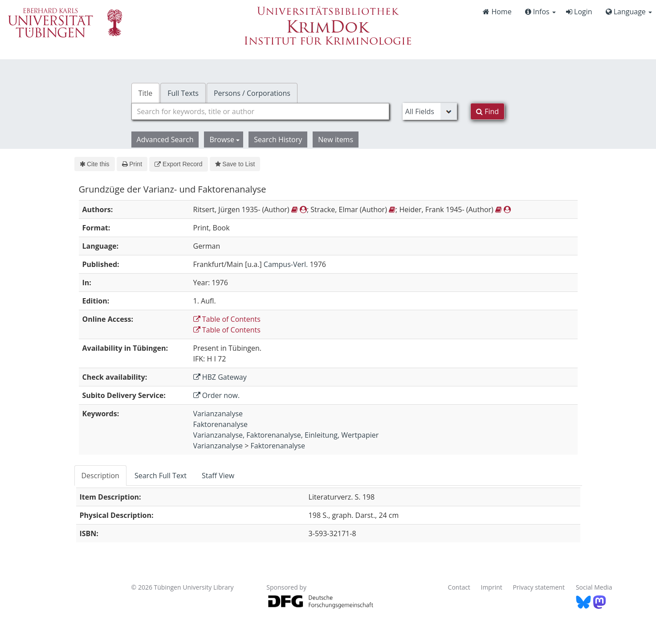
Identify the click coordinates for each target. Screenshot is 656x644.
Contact (459, 587)
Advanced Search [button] (165, 139)
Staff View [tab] (218, 476)
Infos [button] (540, 12)
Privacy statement (539, 587)
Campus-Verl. (286, 264)
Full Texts (183, 93)
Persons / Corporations (252, 93)
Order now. (217, 395)
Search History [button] (278, 139)
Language (629, 12)
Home (497, 12)
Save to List (235, 164)
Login (579, 12)
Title (146, 93)
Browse (224, 139)
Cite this (95, 164)
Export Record (178, 164)
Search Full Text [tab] (161, 476)
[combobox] (260, 111)
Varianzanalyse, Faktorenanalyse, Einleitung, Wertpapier (286, 435)
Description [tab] (100, 476)
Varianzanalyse (218, 414)
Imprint (492, 587)
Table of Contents (227, 319)
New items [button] (336, 139)
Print (132, 164)
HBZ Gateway (220, 377)
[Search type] (430, 111)
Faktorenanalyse (220, 424)
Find (487, 111)
